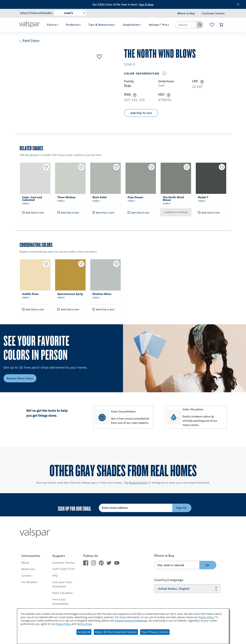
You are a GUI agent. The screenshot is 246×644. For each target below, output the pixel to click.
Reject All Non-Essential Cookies (116, 632)
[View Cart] (221, 25)
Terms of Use (84, 624)
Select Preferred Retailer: (36, 13)
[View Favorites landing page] (212, 25)
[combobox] (186, 25)
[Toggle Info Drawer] (164, 74)
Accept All (84, 632)
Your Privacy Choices (155, 632)
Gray (128, 85)
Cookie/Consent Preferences (131, 621)
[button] (201, 82)
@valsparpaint (138, 483)
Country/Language (169, 580)
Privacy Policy (206, 617)
